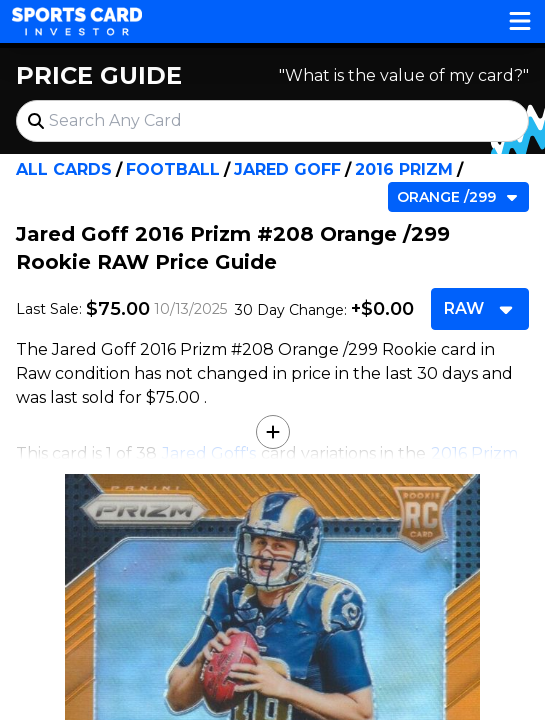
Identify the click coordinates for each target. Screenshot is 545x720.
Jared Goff (287, 169)
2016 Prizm (404, 169)
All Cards (64, 169)
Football (173, 169)
